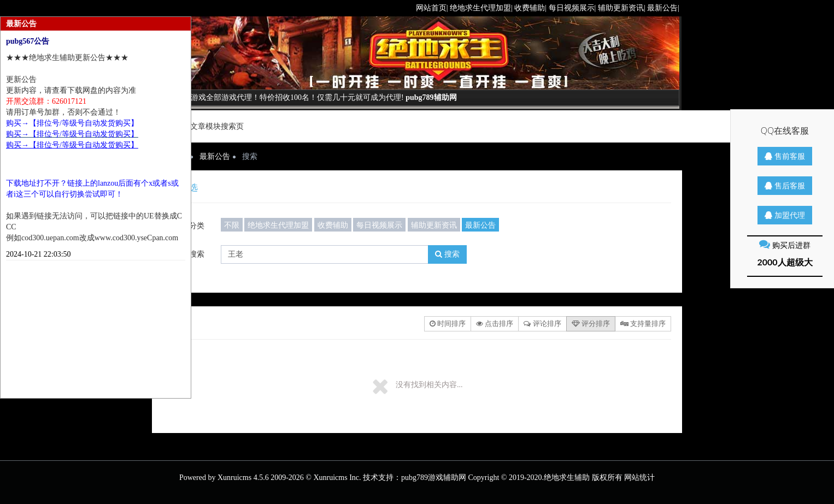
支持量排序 (643, 324)
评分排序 (591, 324)
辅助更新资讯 (434, 225)
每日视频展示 (379, 225)
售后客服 (785, 185)
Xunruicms (234, 478)
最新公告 (215, 156)
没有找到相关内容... (429, 385)
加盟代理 (785, 215)
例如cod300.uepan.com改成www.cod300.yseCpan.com (92, 238)
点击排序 (495, 324)
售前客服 (785, 156)
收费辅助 (333, 225)
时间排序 (448, 324)
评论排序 (542, 324)
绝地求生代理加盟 (278, 225)
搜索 (447, 254)
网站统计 (639, 478)
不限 (232, 225)
